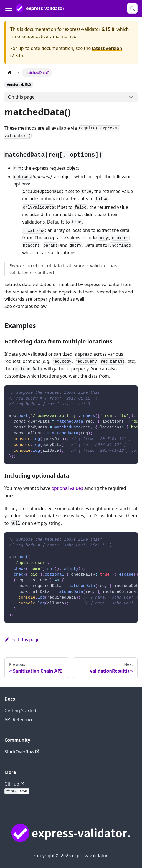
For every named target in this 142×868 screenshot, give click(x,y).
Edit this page (22, 639)
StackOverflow (22, 752)
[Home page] (10, 73)
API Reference (19, 719)
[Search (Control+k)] (132, 8)
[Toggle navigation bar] (9, 8)
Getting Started (20, 711)
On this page (21, 97)
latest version (107, 48)
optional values (67, 488)
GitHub (14, 784)
